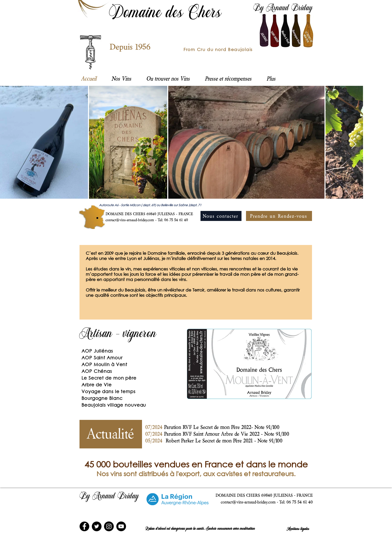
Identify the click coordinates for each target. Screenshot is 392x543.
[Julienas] (244, 391)
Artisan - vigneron (118, 334)
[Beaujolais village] (273, 391)
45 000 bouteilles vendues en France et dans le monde (196, 464)
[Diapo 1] (193, 312)
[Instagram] (109, 526)
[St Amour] (232, 391)
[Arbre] (267, 391)
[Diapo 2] (199, 312)
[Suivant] (305, 282)
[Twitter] (97, 526)
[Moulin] (227, 391)
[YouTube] (121, 526)
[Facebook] (84, 526)
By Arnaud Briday (283, 9)
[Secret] (261, 391)
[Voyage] (255, 391)
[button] (168, 78)
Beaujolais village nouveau (114, 405)
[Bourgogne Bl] (238, 391)
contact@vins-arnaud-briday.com (130, 220)
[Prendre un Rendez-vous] (279, 216)
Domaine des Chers (165, 14)
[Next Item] (354, 145)
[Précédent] (86, 282)
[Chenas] (250, 391)
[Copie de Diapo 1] (231, 446)
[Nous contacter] (221, 216)
